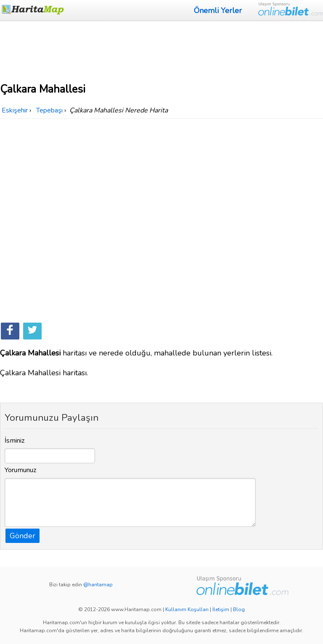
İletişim (221, 609)
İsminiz (15, 441)
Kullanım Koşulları (187, 609)
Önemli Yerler (218, 11)
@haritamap (98, 585)
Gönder (23, 536)
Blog (239, 609)
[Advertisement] (161, 51)
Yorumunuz (21, 470)
